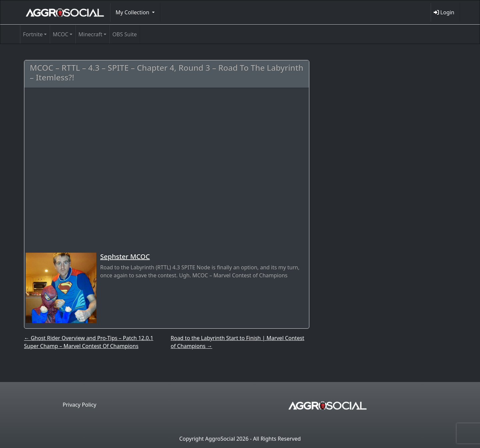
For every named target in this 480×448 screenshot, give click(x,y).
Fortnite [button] (33, 34)
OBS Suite (124, 34)
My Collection (133, 12)
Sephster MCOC (125, 256)
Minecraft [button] (90, 34)
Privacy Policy (79, 405)
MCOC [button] (60, 34)
